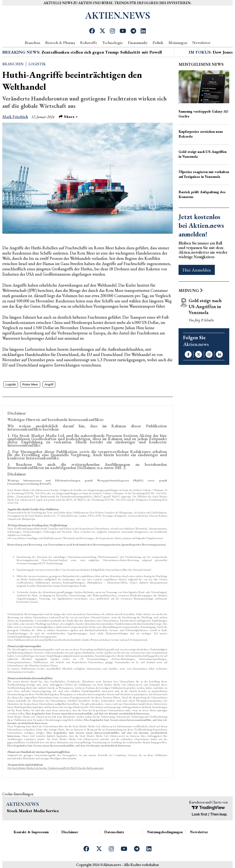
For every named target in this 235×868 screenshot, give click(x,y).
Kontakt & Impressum (31, 832)
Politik (158, 43)
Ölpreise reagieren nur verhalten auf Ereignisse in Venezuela (204, 174)
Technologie (112, 43)
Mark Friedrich (15, 117)
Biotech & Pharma (60, 43)
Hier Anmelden (197, 270)
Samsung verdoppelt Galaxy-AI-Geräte (204, 114)
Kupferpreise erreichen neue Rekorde (201, 134)
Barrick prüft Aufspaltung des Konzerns (202, 194)
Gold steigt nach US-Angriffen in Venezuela (203, 154)
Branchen (32, 43)
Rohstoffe (89, 43)
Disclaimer (70, 832)
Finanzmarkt (138, 43)
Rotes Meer (30, 384)
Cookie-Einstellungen (18, 794)
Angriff (49, 384)
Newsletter (201, 43)
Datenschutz (114, 832)
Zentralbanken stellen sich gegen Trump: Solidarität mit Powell (102, 52)
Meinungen (178, 43)
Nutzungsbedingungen (165, 832)
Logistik (37, 64)
